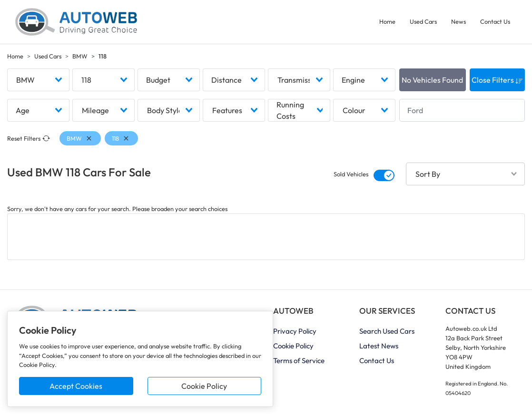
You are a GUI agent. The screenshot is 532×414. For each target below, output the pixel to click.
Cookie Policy (204, 386)
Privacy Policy (295, 331)
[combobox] (38, 80)
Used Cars (423, 21)
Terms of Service (299, 361)
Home (387, 21)
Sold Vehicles (351, 174)
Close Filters (497, 80)
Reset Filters (29, 139)
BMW (80, 56)
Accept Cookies (76, 386)
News (458, 21)
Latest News (379, 346)
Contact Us (495, 21)
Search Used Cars (387, 331)
